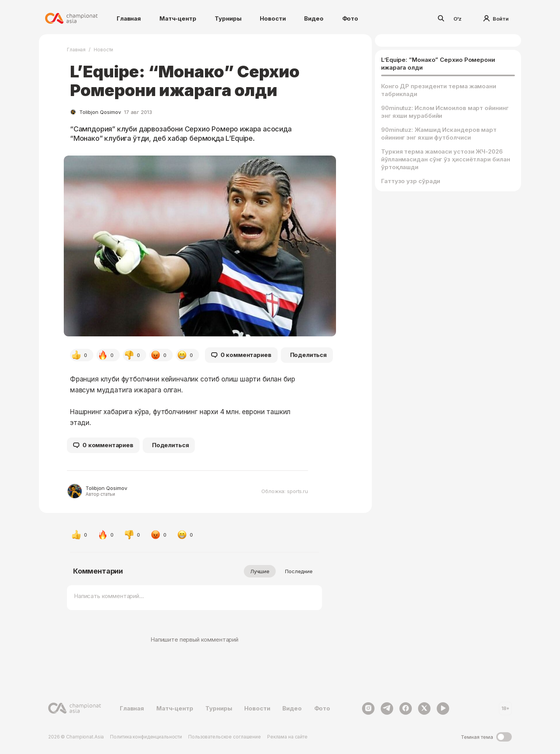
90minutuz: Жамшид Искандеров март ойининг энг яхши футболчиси (439, 134)
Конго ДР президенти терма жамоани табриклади (439, 90)
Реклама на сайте (287, 737)
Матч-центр (178, 18)
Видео (314, 18)
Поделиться (309, 355)
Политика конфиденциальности (146, 737)
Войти (496, 19)
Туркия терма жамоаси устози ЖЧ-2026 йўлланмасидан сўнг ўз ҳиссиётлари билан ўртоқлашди (446, 159)
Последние (299, 571)
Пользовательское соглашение (225, 737)
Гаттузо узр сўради (411, 181)
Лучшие (260, 571)
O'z (458, 19)
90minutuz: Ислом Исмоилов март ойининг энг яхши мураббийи (445, 112)
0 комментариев (241, 355)
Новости (273, 18)
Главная (129, 18)
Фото (350, 18)
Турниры (228, 18)
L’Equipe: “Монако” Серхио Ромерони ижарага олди (438, 64)
